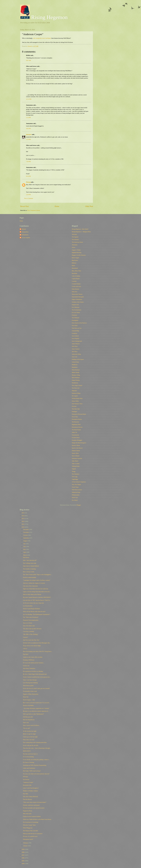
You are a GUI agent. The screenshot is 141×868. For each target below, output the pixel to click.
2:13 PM (28, 118)
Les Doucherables (28, 606)
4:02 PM (28, 129)
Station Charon (76, 451)
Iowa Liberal (75, 336)
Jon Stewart (26, 779)
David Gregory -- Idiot (29, 700)
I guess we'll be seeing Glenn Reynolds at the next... (37, 592)
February (26, 843)
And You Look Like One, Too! (31, 640)
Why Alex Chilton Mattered (30, 797)
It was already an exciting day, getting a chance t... (36, 760)
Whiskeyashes (76, 495)
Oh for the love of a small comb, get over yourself (36, 688)
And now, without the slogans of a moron (34, 583)
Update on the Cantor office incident (33, 657)
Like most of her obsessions (30, 586)
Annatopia (75, 245)
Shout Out (26, 697)
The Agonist (75, 237)
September (26, 538)
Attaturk (24, 229)
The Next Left (76, 388)
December (26, 529)
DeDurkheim (25, 235)
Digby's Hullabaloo (77, 299)
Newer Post (24, 206)
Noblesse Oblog (76, 393)
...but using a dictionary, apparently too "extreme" (36, 708)
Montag (28, 182)
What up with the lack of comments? (33, 834)
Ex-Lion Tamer (76, 312)
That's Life (26, 723)
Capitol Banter (76, 279)
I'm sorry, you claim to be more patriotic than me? (36, 774)
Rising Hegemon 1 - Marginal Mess (81, 232)
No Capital (75, 396)
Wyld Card (75, 498)
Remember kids (27, 785)
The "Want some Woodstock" (31, 617)
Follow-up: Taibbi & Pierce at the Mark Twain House (37, 819)
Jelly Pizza (75, 346)
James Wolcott (76, 344)
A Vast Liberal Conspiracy (79, 482)
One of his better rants (29, 626)
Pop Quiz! (26, 654)
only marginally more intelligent (42, 38)
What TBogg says (28, 828)
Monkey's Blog (76, 375)
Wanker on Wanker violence (30, 791)
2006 (23, 858)
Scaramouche (75, 435)
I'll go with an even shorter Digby (32, 646)
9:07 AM (28, 60)
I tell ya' (25, 649)
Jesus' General (76, 349)
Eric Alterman (76, 307)
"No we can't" (27, 728)
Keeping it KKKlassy (29, 660)
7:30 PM (28, 162)
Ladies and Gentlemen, (29, 768)
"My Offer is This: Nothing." (31, 634)
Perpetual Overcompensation (31, 620)
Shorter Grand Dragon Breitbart (31, 609)
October (26, 535)
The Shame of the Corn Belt (30, 831)
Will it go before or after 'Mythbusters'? (33, 714)
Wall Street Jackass (77, 490)
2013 (23, 519)
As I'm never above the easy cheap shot (33, 603)
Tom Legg (75, 477)
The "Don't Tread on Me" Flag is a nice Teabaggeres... (37, 575)
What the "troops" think (29, 825)
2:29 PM (28, 195)
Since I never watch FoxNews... (31, 725)
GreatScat (74, 333)
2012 (23, 521)
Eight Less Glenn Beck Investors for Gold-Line (36, 589)
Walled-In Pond (76, 492)
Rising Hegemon (44, 17)
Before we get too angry (29, 734)
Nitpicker (74, 391)
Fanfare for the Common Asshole (32, 816)
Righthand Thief (76, 424)
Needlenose (75, 383)
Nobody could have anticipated (31, 805)
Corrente (74, 281)
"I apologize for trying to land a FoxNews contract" (37, 580)
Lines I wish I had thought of (31, 788)
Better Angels (75, 258)
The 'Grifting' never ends (30, 563)
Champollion (25, 232)
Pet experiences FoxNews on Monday (33, 671)
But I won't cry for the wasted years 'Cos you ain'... (37, 703)
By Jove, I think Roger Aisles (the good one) (35, 674)
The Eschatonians (77, 310)
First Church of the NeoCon (79, 323)
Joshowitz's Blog (76, 354)
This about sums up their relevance (32, 629)
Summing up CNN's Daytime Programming (35, 765)
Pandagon (74, 412)
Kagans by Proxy (28, 811)
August (25, 541)
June (25, 547)
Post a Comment (29, 198)
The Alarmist (75, 240)
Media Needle (76, 372)
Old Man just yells (28, 717)
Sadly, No (74, 432)
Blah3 (73, 266)
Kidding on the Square (78, 359)
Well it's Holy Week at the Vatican (32, 594)
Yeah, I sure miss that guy (30, 680)
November (26, 532)
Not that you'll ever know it (30, 754)
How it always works (29, 572)
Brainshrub (75, 268)
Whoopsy (26, 777)
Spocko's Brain (76, 445)
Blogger (79, 505)
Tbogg (74, 471)
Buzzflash (75, 273)
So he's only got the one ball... (31, 745)
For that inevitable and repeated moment (34, 808)
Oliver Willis (75, 401)
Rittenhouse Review (77, 427)
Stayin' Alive (75, 453)
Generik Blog (75, 331)
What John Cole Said (29, 740)
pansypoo (29, 134)
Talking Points (76, 466)
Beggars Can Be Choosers (79, 255)
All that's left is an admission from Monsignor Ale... (37, 643)
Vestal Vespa (75, 487)
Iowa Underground (77, 341)
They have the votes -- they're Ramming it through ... (37, 748)
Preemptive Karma (77, 419)
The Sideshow (76, 474)
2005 (23, 861)
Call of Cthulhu (76, 276)
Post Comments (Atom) (34, 210)
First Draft (75, 326)
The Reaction (75, 422)
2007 (23, 855)
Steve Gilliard (76, 456)
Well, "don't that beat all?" (30, 560)
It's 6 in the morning (28, 757)
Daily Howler (75, 289)
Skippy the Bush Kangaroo (79, 443)
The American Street (77, 242)
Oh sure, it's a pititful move (30, 836)
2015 (23, 513)
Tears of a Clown (28, 623)
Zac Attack (75, 500)
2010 (23, 527)
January (25, 846)
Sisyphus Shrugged (77, 440)
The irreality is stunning (29, 569)
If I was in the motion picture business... (34, 663)
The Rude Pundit (76, 430)
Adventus (74, 234)
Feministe (74, 315)
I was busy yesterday (29, 631)
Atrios (74, 247)
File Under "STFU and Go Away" (32, 771)
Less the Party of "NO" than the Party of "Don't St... (37, 600)
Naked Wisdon (76, 380)
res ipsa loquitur (26, 238)
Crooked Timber (76, 284)
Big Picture (75, 260)
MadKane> (75, 365)
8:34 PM (28, 176)
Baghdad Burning (77, 253)
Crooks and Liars (76, 286)
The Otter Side (76, 409)
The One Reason (27, 799)
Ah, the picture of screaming (31, 822)
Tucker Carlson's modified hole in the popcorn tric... (37, 677)
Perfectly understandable (30, 577)
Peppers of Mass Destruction (31, 694)
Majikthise (75, 367)
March (25, 555)
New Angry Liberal (77, 385)
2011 (23, 524)
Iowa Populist (75, 339)
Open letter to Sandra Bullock (31, 566)
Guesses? (25, 637)
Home (57, 206)
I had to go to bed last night (30, 737)
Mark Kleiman (76, 370)
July (25, 544)
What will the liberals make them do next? (34, 612)
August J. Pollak (76, 250)
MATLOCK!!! (27, 751)
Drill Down (26, 558)
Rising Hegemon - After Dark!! (80, 229)
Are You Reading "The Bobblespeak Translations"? (37, 614)
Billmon (74, 263)
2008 (23, 852)
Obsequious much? (28, 839)
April (25, 552)
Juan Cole (74, 357)
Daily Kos (75, 292)
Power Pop (75, 417)
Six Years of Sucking (29, 762)
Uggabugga (75, 479)
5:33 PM (28, 139)
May (25, 549)
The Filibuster (76, 318)
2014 (23, 516)
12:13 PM (29, 99)
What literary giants (28, 686)
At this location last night (30, 731)
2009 (23, 849)
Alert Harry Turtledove (29, 668)
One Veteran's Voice (77, 404)
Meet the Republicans (29, 720)
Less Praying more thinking (30, 683)
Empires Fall (75, 305)
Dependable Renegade (78, 297)
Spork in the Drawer (77, 448)
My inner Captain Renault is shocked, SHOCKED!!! (37, 597)
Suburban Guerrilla (77, 458)
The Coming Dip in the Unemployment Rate (35, 742)
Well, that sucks (27, 814)
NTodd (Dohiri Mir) (77, 398)
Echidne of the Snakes (78, 302)
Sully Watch (75, 461)
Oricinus (74, 406)
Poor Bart (26, 794)
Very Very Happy (76, 484)
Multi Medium (76, 378)
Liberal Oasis (75, 362)
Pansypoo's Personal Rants (79, 414)
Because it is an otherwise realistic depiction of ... (36, 711)
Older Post (89, 206)
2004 (23, 864)
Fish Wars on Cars (77, 328)
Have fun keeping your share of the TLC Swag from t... (38, 651)
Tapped (74, 469)
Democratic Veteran (77, 294)
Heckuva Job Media (28, 705)
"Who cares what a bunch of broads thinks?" (35, 802)
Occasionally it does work (30, 691)
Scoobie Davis (76, 438)
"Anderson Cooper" (28, 782)
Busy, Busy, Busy (77, 271)
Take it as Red (76, 464)
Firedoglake (75, 320)
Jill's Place (75, 352)
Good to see (26, 666)
